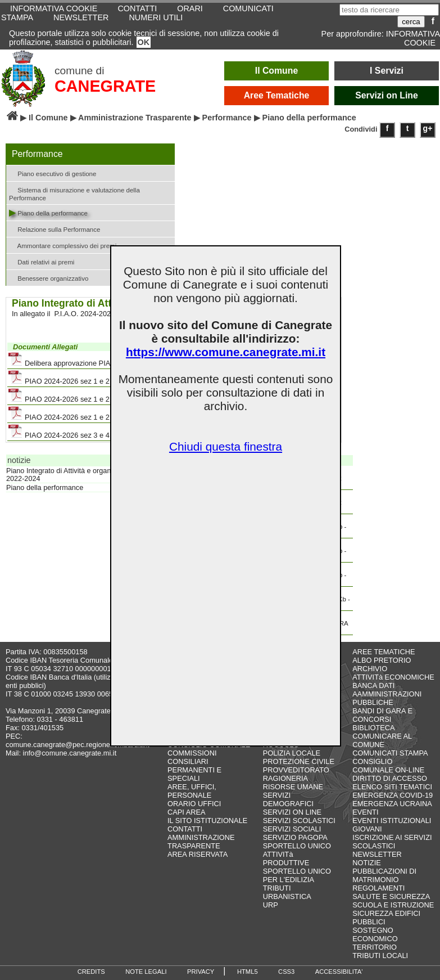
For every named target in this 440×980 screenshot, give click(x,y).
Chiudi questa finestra (226, 446)
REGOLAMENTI (378, 888)
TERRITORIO (375, 947)
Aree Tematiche (277, 95)
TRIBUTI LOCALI (380, 956)
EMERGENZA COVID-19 (393, 795)
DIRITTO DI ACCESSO (390, 778)
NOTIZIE (366, 863)
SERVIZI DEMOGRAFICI (288, 799)
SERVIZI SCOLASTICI (299, 821)
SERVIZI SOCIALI (292, 829)
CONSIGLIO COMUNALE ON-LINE (388, 766)
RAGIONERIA (285, 778)
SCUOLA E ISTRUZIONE (393, 905)
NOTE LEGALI (146, 972)
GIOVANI (367, 829)
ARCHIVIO (370, 669)
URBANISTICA (287, 896)
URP (271, 905)
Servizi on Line (387, 95)
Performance (227, 118)
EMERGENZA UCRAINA (392, 804)
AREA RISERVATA (198, 854)
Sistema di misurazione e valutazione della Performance (74, 193)
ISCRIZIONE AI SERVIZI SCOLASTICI (392, 842)
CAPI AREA (187, 812)
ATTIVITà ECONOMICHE (393, 677)
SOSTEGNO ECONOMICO (375, 934)
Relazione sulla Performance (55, 229)
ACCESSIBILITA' (339, 972)
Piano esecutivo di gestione (53, 173)
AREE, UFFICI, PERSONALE (192, 791)
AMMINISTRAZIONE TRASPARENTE (201, 842)
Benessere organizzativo (49, 278)
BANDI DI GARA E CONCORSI (382, 715)
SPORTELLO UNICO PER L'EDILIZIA (297, 875)
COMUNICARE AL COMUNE (382, 740)
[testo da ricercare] (389, 10)
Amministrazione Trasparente (135, 118)
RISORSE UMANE (293, 787)
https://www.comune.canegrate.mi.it (226, 352)
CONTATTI (185, 829)
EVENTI (365, 812)
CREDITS (91, 972)
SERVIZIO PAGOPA (295, 837)
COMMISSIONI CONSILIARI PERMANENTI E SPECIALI (194, 766)
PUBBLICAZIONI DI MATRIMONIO (384, 875)
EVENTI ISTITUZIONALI (392, 821)
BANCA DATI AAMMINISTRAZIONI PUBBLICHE (387, 694)
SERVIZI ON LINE (292, 812)
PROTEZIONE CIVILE (299, 761)
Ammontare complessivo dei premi (63, 245)
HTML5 (248, 972)
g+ (428, 128)
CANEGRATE (105, 86)
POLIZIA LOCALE (292, 753)
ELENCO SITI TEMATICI (392, 787)
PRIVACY (201, 972)
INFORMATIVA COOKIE (413, 38)
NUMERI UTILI (156, 17)
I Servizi (387, 71)
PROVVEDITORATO (296, 770)
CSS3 (286, 972)
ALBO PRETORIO (382, 660)
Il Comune (277, 71)
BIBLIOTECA (373, 728)
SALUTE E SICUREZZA (391, 896)
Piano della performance (48, 212)
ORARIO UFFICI (194, 804)
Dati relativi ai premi (42, 261)
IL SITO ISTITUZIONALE (207, 821)
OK (144, 42)
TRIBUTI (277, 888)
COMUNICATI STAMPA (390, 753)
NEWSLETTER (81, 17)
